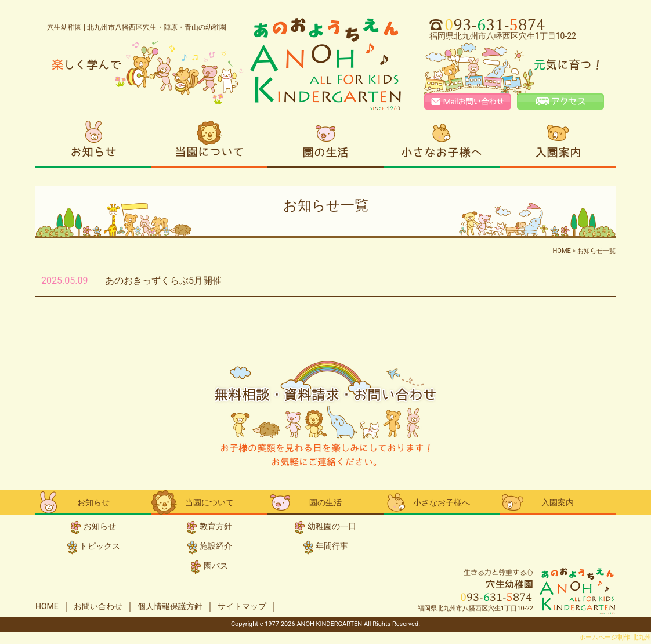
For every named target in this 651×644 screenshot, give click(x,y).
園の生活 (325, 143)
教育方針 (216, 526)
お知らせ (93, 143)
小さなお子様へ (442, 143)
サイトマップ (242, 606)
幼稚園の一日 (332, 526)
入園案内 (558, 143)
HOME (47, 606)
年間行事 (332, 546)
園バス (216, 566)
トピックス (100, 546)
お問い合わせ (98, 606)
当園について (209, 143)
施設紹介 (216, 546)
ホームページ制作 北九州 (615, 637)
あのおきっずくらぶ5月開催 (163, 281)
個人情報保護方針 (170, 606)
